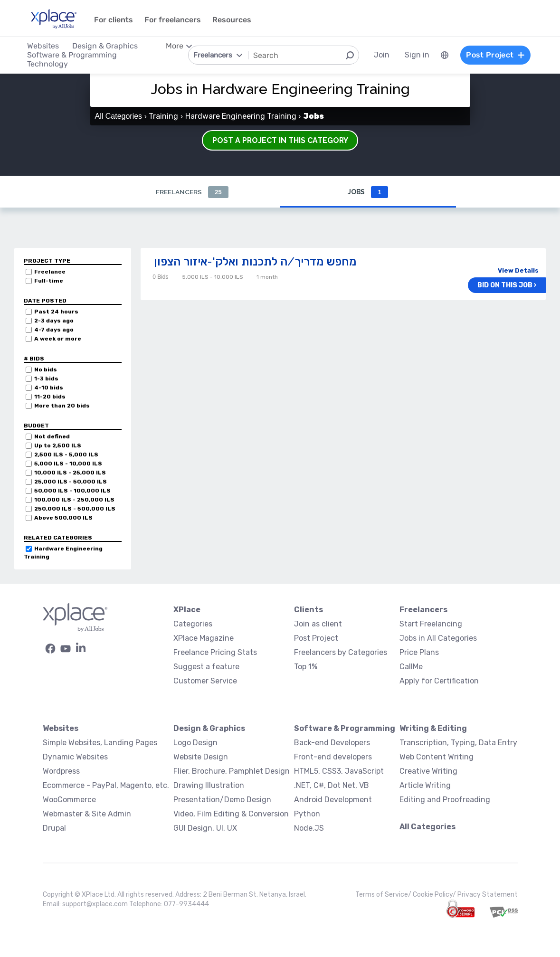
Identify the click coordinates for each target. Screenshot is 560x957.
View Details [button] (518, 270)
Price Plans (419, 652)
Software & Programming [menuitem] (72, 55)
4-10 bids (49, 388)
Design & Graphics (209, 728)
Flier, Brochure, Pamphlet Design (232, 771)
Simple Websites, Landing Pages (100, 743)
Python (307, 814)
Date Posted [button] (45, 301)
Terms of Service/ (384, 895)
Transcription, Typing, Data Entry (458, 743)
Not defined (52, 436)
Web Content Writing (437, 757)
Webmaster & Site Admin (87, 814)
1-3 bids (46, 379)
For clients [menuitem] (114, 20)
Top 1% (306, 667)
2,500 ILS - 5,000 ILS (66, 455)
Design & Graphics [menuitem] (105, 46)
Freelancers (192, 192)
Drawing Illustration (209, 785)
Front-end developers (333, 757)
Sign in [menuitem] (417, 55)
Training (163, 116)
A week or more (58, 339)
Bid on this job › (507, 285)
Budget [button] (36, 426)
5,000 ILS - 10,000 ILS (68, 464)
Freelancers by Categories (341, 652)
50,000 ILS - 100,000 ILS (72, 491)
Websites (61, 728)
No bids (46, 370)
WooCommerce (69, 800)
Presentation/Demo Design (222, 800)
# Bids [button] (34, 359)
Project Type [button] (47, 261)
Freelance (50, 272)
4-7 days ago (54, 330)
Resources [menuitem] (232, 20)
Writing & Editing (433, 728)
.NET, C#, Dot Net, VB (332, 785)
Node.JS (309, 828)
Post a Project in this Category (280, 140)
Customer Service (205, 681)
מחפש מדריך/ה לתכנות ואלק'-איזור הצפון (255, 261)
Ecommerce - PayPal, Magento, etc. (106, 785)
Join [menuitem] (381, 55)
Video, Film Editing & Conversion (231, 814)
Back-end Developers (332, 743)
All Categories (119, 116)
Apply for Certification (439, 681)
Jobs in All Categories (438, 638)
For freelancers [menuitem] (173, 20)
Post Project (316, 638)
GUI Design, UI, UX (205, 828)
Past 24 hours (56, 312)
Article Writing (425, 785)
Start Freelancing (431, 624)
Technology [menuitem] (48, 64)
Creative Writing (428, 771)
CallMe (411, 667)
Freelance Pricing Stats (215, 652)
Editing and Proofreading (445, 800)
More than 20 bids (62, 406)
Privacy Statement (488, 895)
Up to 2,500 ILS (58, 445)
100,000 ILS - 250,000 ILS (74, 500)
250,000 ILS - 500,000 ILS (75, 509)
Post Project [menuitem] (495, 55)
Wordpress (61, 771)
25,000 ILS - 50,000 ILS (71, 482)
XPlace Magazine (204, 638)
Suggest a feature (206, 667)
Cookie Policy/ (435, 895)
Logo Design (195, 743)
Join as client (318, 624)
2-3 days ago (54, 321)
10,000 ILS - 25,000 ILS (70, 473)
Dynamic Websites (75, 757)
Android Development (333, 800)
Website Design (201, 757)
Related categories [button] (58, 538)
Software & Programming (345, 728)
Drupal (54, 828)
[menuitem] (444, 55)
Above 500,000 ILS (63, 518)
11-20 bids (50, 397)
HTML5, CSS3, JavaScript (339, 771)
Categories (193, 624)
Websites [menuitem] (43, 46)
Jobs (368, 192)
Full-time (49, 281)
